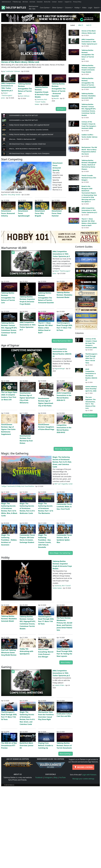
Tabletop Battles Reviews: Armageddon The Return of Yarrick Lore (25, 89)
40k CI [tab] (81, 25)
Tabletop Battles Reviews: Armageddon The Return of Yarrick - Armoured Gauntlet (89, 83)
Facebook (39, 777)
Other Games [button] (57, 8)
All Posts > (61, 109)
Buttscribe (47, 2)
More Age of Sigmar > (63, 449)
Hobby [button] (77, 8)
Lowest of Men (59, 685)
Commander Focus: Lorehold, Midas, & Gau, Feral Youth (64, 507)
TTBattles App (17, 2)
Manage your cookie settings (83, 779)
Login (90, 8)
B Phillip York (20, 486)
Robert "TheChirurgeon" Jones (7, 95)
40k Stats (25, 2)
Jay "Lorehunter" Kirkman (12, 71)
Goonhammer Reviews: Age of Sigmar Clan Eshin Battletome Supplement (8, 429)
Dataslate (40, 2)
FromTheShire (29, 486)
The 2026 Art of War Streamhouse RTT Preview (9, 745)
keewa (37, 104)
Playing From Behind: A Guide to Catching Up (46, 745)
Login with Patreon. (89, 775)
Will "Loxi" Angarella (61, 484)
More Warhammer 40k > (62, 341)
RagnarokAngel (60, 368)
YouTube (62, 777)
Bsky (56, 777)
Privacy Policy (77, 2)
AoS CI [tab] (89, 25)
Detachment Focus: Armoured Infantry (8, 213)
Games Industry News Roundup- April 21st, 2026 (91, 389)
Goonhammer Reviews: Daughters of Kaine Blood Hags (46, 427)
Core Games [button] (45, 8)
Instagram (48, 777)
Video (84, 8)
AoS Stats (32, 2)
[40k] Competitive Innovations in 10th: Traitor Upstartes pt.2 (89, 210)
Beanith (56, 98)
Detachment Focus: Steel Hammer (57, 213)
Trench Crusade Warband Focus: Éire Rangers (89, 178)
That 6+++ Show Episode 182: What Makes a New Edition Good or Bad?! (45, 328)
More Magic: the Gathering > (61, 553)
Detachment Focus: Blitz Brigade (40, 213)
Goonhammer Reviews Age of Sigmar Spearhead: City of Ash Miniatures (27, 398)
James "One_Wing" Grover (12, 195)
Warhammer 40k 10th (34, 8)
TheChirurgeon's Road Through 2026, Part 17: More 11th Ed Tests (91, 358)
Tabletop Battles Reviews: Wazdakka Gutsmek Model (89, 96)
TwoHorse (40, 99)
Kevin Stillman (25, 96)
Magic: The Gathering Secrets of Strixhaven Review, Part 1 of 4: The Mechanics (46, 508)
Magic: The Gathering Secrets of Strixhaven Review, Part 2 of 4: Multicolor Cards (27, 508)
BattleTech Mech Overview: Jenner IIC (27, 745)
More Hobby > (66, 662)
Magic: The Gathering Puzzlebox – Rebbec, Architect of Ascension (9, 540)
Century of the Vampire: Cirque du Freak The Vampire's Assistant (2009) (91, 343)
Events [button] (60, 2)
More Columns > (90, 415)
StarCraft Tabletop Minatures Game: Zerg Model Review (9, 653)
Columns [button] (68, 8)
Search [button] (96, 8)
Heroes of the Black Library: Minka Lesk (20, 62)
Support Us (68, 2)
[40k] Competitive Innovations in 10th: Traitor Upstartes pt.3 (89, 42)
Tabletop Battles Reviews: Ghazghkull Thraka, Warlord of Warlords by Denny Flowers (89, 165)
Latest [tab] (73, 25)
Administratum (6, 2)
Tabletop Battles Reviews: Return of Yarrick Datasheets (64, 745)
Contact (54, 2)
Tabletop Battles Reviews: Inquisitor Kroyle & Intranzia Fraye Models (42, 92)
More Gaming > (66, 754)
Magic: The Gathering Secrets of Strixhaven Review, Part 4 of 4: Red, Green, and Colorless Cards (62, 462)
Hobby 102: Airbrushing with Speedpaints (26, 651)
